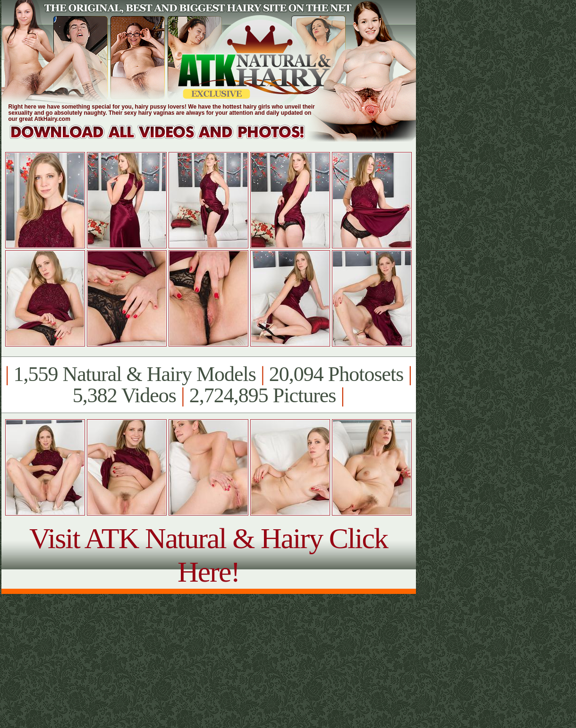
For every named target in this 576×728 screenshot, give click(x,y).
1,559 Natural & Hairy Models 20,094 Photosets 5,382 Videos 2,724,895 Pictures (208, 385)
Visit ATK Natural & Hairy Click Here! (208, 555)
